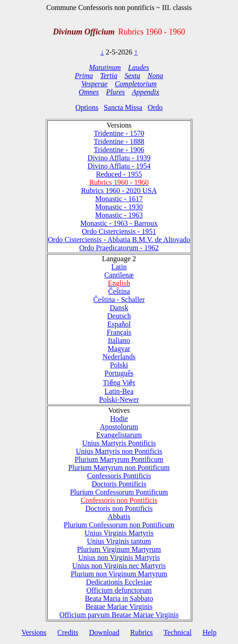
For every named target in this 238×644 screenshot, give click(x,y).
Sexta (133, 76)
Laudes (138, 67)
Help (210, 632)
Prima (84, 76)
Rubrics (141, 632)
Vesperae (94, 84)
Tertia (109, 76)
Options (87, 107)
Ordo (155, 107)
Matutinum (105, 67)
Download (104, 632)
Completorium (136, 84)
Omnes (89, 92)
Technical (178, 632)
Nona (155, 76)
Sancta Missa (123, 107)
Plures (115, 92)
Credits (68, 632)
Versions (34, 632)
